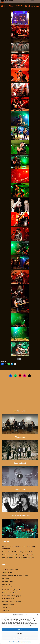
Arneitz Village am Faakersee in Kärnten (15, 575)
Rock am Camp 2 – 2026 (10, 555)
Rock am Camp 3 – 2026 (10, 558)
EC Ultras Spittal (8, 581)
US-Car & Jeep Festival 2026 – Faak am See (16, 547)
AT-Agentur (6, 578)
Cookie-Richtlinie (13, 642)
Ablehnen (20, 634)
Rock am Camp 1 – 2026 (10, 552)
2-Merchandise (7, 573)
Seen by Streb (7, 607)
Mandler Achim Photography (12, 596)
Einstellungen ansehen (20, 638)
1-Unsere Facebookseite (10, 570)
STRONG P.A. (7, 610)
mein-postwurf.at (8, 599)
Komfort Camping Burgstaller (12, 590)
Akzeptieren (20, 629)
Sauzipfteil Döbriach (9, 605)
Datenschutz (22, 642)
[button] (38, 615)
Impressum (28, 642)
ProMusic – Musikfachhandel (12, 602)
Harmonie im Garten (9, 587)
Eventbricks (6, 584)
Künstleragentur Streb (10, 593)
